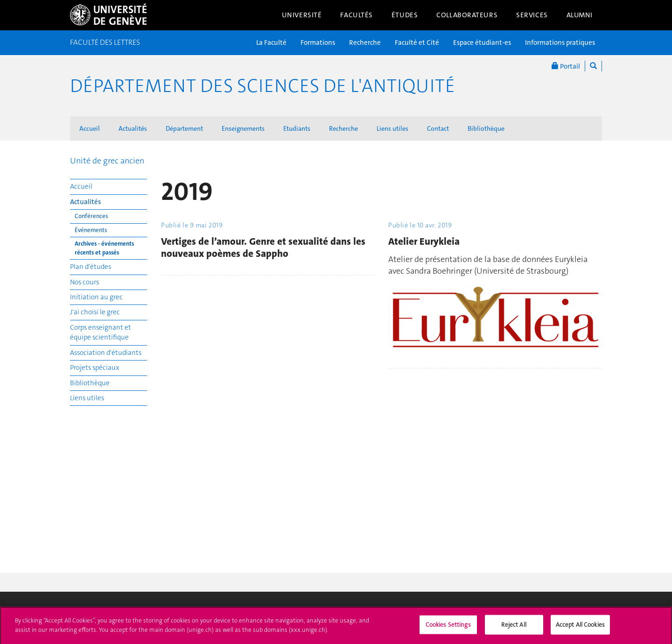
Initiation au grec (96, 297)
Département (184, 128)
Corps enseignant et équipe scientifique (101, 332)
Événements (91, 230)
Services (532, 15)
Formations (318, 42)
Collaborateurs (467, 15)
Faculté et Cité (417, 42)
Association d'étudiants (106, 353)
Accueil (90, 128)
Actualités (133, 128)
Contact (438, 128)
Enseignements (243, 128)
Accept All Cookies (580, 628)
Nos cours (84, 282)
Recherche (365, 42)
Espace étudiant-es (482, 42)
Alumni (580, 15)
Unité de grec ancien (107, 161)
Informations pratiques (560, 42)
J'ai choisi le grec (95, 312)
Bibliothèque (486, 128)
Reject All (514, 628)
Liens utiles (392, 128)
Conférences (91, 216)
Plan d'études (91, 267)
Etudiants (297, 128)
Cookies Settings (448, 628)
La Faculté (271, 42)
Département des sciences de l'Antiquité (262, 86)
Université (302, 15)
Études (405, 15)
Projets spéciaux (95, 368)
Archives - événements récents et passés (104, 248)
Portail (566, 66)
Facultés (357, 15)
